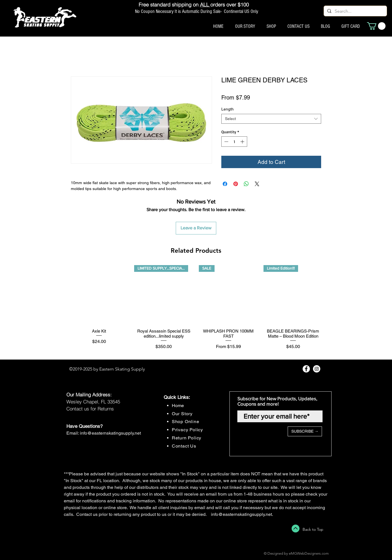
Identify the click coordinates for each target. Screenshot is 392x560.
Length (227, 109)
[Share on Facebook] (225, 184)
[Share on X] (257, 184)
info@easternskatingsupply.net (110, 433)
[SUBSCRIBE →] (305, 431)
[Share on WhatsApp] (246, 184)
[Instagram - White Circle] (317, 369)
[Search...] (355, 11)
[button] (376, 26)
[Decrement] (226, 142)
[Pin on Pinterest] (236, 184)
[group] (196, 310)
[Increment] (243, 142)
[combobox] (271, 119)
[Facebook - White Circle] (306, 369)
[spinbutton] (234, 142)
